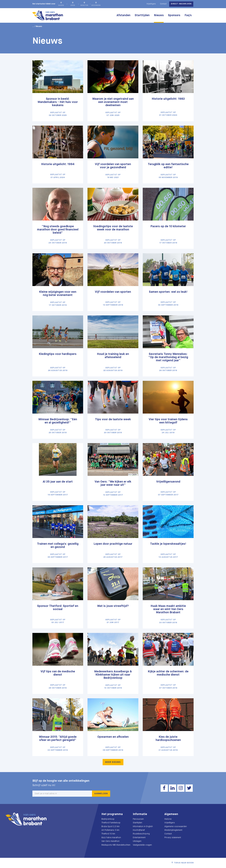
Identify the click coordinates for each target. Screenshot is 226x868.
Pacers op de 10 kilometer (168, 226)
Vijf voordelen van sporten (113, 292)
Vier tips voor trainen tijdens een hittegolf (168, 421)
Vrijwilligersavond (168, 482)
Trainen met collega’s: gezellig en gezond (58, 546)
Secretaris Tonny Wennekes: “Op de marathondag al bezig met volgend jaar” (168, 357)
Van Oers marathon (110, 841)
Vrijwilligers (151, 4)
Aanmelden (101, 794)
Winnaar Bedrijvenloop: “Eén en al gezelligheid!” (58, 421)
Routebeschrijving (141, 834)
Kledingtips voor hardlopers (58, 354)
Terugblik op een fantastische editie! (168, 166)
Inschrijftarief (139, 830)
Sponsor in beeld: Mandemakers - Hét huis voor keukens (58, 102)
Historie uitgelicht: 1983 (168, 99)
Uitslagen (137, 841)
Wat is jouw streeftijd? (113, 606)
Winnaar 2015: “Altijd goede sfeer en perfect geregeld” (58, 739)
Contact (163, 4)
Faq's (188, 15)
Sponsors (174, 15)
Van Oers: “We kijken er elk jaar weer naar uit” (113, 483)
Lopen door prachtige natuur (113, 544)
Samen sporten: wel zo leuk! (168, 292)
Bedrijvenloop (108, 819)
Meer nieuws (113, 762)
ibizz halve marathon (111, 838)
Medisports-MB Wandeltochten (116, 845)
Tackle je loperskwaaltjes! (168, 544)
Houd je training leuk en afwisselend (113, 356)
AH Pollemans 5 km (110, 830)
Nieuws (159, 15)
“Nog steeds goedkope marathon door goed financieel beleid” (58, 230)
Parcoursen (138, 819)
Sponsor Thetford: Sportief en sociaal (58, 608)
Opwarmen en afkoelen (113, 737)
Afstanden (123, 15)
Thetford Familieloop (111, 823)
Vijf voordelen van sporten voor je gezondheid (113, 166)
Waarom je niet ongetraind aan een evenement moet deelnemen (113, 102)
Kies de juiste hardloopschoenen (168, 739)
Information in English (143, 827)
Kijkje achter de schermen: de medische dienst (168, 673)
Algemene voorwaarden (176, 827)
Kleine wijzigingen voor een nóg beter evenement (58, 294)
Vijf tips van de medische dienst (58, 673)
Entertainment (139, 838)
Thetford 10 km (108, 834)
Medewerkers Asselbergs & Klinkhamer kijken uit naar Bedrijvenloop (113, 675)
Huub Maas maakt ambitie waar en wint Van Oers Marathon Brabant (168, 609)
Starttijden (142, 15)
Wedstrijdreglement (173, 830)
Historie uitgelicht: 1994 (58, 164)
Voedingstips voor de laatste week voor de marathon (113, 228)
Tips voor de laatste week (113, 419)
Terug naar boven (184, 863)
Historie (168, 819)
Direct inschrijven (181, 4)
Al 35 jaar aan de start (58, 482)
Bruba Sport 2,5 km (110, 827)
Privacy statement (173, 838)
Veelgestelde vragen (142, 845)
